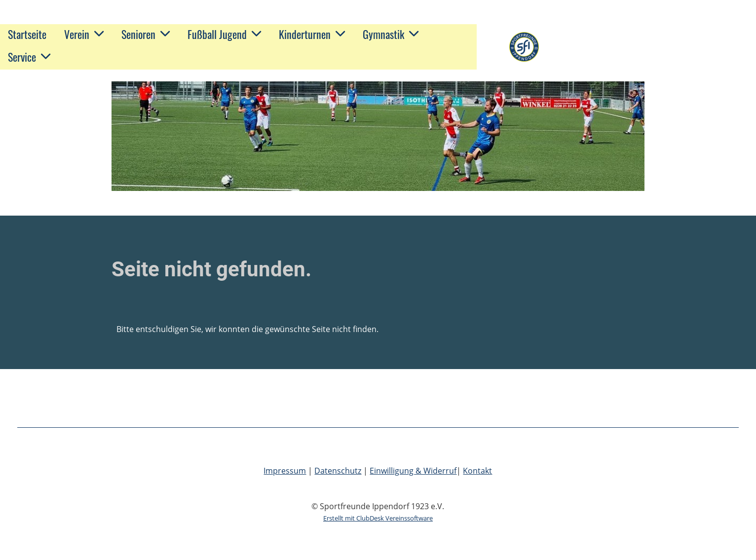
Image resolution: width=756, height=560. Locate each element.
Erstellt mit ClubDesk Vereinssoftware (378, 518)
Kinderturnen (312, 34)
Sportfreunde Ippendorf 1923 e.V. (637, 47)
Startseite (27, 34)
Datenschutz (338, 471)
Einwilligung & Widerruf (413, 471)
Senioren (146, 34)
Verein (84, 34)
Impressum (285, 471)
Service (29, 57)
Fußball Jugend (224, 34)
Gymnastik (391, 34)
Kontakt (477, 471)
